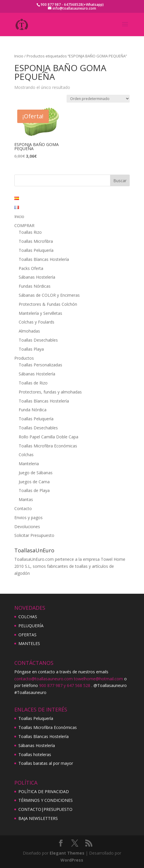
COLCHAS (28, 617)
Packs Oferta (31, 268)
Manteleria (29, 464)
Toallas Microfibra (36, 241)
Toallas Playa (31, 349)
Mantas (26, 499)
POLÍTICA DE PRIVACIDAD (44, 791)
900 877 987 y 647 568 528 (65, 685)
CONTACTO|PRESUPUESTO (45, 809)
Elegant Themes (67, 853)
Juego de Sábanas (36, 473)
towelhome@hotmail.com (98, 679)
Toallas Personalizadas (40, 365)
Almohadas (29, 331)
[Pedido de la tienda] (98, 99)
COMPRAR (24, 225)
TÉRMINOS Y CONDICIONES (46, 800)
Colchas (26, 455)
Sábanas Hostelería (37, 277)
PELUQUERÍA (31, 626)
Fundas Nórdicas (35, 286)
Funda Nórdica (33, 410)
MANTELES (29, 643)
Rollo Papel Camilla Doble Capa (48, 437)
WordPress (72, 860)
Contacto (23, 508)
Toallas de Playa (34, 490)
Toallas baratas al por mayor (46, 763)
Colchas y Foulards (37, 322)
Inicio (19, 56)
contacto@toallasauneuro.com (44, 679)
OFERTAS (27, 635)
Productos (24, 358)
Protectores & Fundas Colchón (48, 304)
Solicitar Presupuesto (34, 535)
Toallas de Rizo (33, 383)
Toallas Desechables (38, 340)
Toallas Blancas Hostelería (44, 259)
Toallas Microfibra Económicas (48, 446)
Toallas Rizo (30, 232)
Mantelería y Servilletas (40, 313)
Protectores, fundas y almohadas (50, 392)
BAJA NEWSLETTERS (38, 818)
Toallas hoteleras (35, 754)
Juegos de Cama (34, 482)
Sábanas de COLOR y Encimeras (49, 295)
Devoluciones (27, 527)
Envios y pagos (28, 518)
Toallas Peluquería (36, 250)
